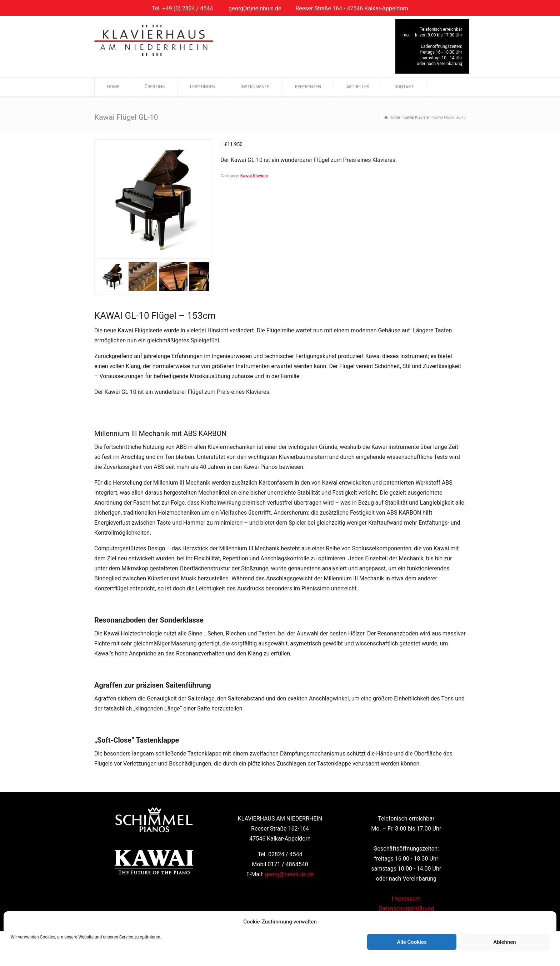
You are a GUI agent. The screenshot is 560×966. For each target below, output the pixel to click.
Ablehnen (504, 942)
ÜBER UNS (155, 87)
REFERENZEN (308, 87)
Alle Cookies (412, 942)
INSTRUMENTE (255, 87)
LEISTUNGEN (203, 87)
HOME (113, 87)
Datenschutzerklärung (406, 909)
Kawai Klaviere (254, 176)
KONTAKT (404, 87)
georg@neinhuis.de (289, 874)
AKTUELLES (358, 87)
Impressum (406, 899)
